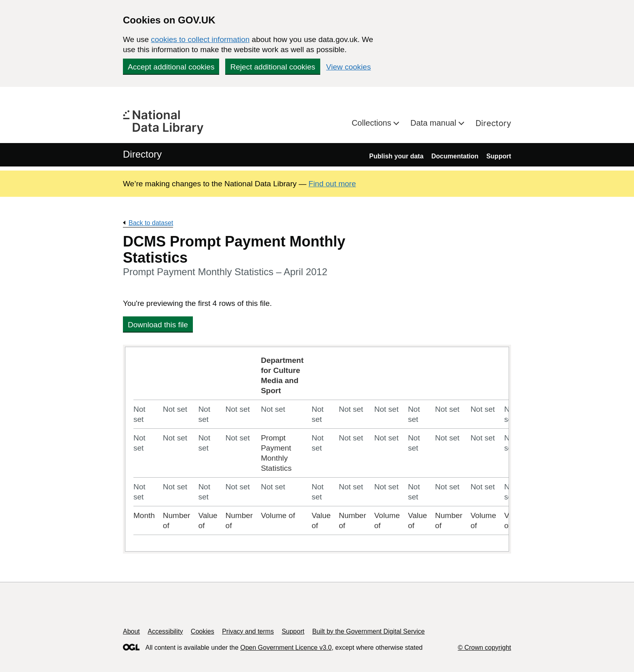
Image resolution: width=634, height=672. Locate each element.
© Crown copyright (484, 648)
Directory (493, 123)
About (131, 631)
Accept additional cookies (171, 67)
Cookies (203, 631)
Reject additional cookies (273, 67)
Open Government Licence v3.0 (286, 648)
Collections (373, 123)
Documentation (455, 156)
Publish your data (396, 156)
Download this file (158, 325)
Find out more (332, 184)
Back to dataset (151, 223)
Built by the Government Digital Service (368, 631)
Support (499, 156)
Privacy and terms (248, 631)
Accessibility (165, 631)
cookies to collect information (200, 39)
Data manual (434, 123)
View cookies (349, 67)
